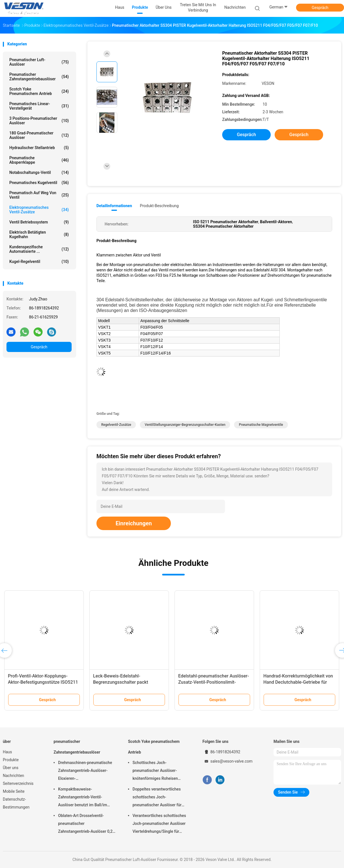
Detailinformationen (114, 206)
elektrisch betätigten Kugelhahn (39, 234)
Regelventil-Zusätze (116, 425)
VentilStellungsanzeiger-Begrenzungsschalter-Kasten (185, 425)
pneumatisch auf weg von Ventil (39, 195)
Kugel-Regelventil (39, 262)
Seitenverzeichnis (18, 783)
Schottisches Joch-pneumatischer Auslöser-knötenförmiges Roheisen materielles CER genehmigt (156, 771)
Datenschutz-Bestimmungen (16, 803)
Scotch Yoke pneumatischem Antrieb (39, 91)
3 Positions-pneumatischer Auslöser (39, 121)
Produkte (11, 760)
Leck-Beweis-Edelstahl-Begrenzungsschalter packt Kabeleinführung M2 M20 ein (122, 682)
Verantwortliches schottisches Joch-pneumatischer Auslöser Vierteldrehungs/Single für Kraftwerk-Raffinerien (159, 824)
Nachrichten (14, 776)
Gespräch (320, 8)
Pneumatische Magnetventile (261, 425)
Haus (7, 752)
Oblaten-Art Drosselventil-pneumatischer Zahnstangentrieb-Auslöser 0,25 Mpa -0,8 (86, 824)
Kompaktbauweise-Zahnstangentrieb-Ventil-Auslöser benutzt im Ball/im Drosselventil (83, 798)
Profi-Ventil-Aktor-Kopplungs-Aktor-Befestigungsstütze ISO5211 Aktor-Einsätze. (43, 682)
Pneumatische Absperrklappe (39, 160)
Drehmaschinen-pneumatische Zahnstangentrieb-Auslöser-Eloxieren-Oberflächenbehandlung (85, 771)
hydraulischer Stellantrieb (39, 148)
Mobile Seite (14, 791)
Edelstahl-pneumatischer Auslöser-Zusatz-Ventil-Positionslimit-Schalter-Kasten (214, 682)
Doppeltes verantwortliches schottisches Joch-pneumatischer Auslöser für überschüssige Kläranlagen (157, 798)
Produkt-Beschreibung (159, 206)
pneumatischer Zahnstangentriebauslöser (39, 77)
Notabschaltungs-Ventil (39, 172)
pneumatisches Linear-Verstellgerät (39, 106)
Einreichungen (134, 523)
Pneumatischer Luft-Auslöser (39, 62)
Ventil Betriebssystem (39, 222)
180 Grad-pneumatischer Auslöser (39, 135)
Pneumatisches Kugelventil (39, 183)
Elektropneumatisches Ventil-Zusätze (39, 210)
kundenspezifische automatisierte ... (39, 249)
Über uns (11, 768)
